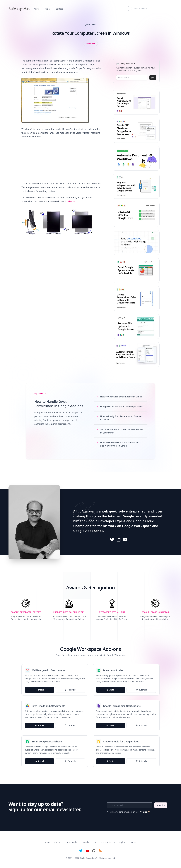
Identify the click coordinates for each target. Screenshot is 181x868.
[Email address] (132, 78)
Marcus (72, 201)
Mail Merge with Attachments (49, 670)
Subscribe (161, 805)
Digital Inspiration (88, 858)
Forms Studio (71, 842)
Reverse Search (108, 842)
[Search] (150, 9)
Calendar (86, 842)
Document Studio (113, 670)
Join (153, 77)
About (37, 9)
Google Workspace (137, 526)
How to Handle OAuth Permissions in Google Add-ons (59, 404)
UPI (95, 842)
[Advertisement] (62, 160)
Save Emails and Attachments (48, 706)
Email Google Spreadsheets (47, 741)
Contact (59, 9)
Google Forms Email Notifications (122, 706)
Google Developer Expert (106, 521)
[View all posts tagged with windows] (90, 43)
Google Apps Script (88, 531)
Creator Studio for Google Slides (121, 741)
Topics (48, 9)
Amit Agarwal (84, 511)
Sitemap (133, 842)
